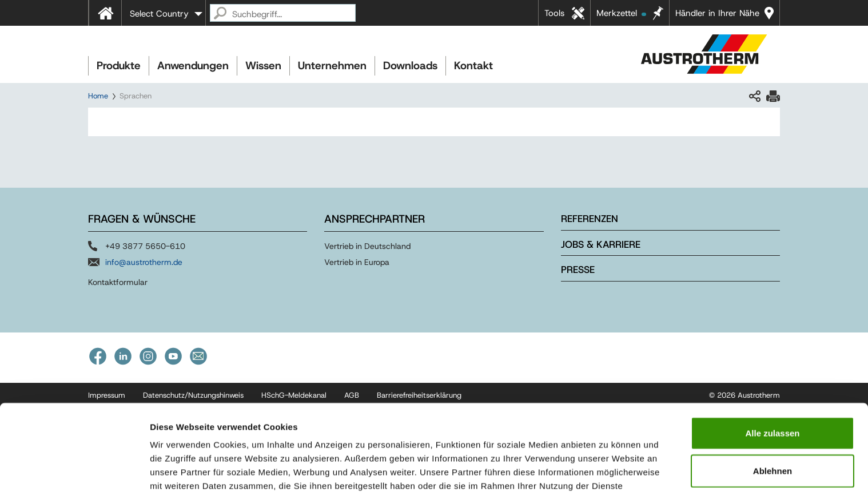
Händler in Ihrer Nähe (717, 13)
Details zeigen (608, 472)
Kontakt (473, 66)
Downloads (410, 66)
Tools (554, 13)
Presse (578, 270)
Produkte (119, 66)
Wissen (263, 66)
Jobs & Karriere (601, 244)
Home (98, 96)
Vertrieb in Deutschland (367, 246)
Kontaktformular (118, 282)
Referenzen (590, 219)
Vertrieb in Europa (357, 262)
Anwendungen (193, 66)
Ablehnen (773, 407)
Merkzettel (621, 13)
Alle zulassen (772, 369)
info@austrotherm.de (144, 262)
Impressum (252, 435)
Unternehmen (332, 66)
